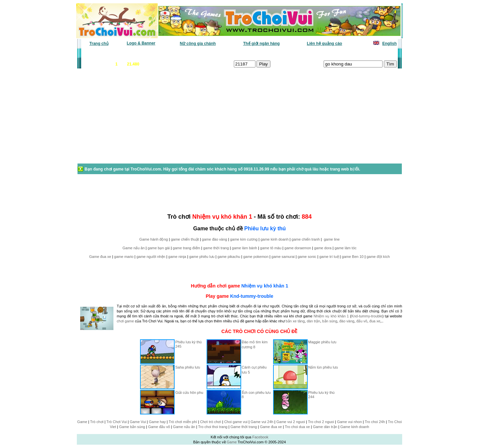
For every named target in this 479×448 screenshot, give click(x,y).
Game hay (158, 422)
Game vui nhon (349, 422)
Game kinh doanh (355, 427)
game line (332, 239)
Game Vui (138, 422)
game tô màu (271, 248)
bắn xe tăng (295, 321)
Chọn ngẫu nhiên (248, 54)
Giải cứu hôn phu (189, 392)
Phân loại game (211, 54)
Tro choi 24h (375, 422)
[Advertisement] (130, 119)
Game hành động (154, 239)
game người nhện (151, 257)
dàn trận (313, 321)
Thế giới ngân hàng (261, 44)
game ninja (177, 257)
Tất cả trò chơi (285, 54)
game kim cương (244, 239)
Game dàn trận (325, 427)
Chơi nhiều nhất (175, 54)
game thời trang (216, 248)
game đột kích (378, 257)
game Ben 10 (353, 257)
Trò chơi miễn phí (183, 422)
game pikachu (229, 257)
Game (82, 422)
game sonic (307, 257)
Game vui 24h (262, 422)
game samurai (283, 257)
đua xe (375, 321)
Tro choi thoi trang (213, 427)
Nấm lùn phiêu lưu (323, 367)
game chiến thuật (185, 239)
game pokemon (256, 257)
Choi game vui (236, 422)
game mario (124, 257)
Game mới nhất (139, 54)
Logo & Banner (141, 43)
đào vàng (347, 321)
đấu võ (362, 321)
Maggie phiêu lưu (322, 342)
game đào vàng (215, 239)
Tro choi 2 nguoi (321, 422)
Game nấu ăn (134, 248)
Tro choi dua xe (297, 427)
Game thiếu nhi (319, 54)
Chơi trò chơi (211, 422)
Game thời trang (244, 427)
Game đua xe (100, 257)
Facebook (260, 437)
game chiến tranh (306, 239)
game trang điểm (186, 248)
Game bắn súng (132, 427)
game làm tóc (346, 248)
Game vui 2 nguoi (291, 422)
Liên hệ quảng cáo (324, 44)
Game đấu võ (159, 427)
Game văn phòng (102, 54)
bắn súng (330, 321)
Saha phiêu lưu (188, 367)
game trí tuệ (329, 257)
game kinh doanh (274, 239)
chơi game (125, 321)
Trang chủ (99, 44)
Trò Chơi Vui (117, 422)
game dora (323, 248)
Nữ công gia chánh (198, 44)
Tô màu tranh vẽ (378, 54)
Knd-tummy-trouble (252, 296)
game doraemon (298, 248)
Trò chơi (97, 422)
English (389, 44)
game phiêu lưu (202, 257)
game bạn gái (159, 248)
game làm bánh (244, 248)
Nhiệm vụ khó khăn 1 (265, 286)
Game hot (348, 54)
